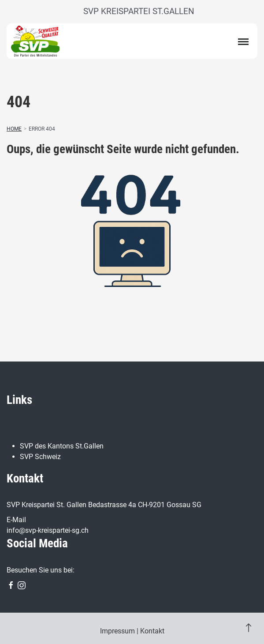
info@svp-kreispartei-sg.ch (48, 530)
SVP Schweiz (40, 457)
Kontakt (152, 631)
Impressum (117, 631)
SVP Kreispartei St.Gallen (139, 11)
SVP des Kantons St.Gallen (62, 446)
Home (14, 129)
